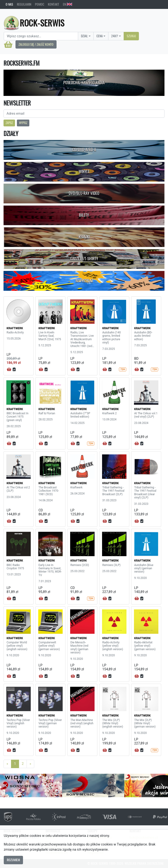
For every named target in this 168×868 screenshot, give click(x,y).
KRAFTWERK (15, 328)
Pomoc (40, 4)
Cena (100, 36)
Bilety (84, 215)
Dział (84, 36)
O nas (9, 4)
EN (68, 4)
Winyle (84, 171)
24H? (115, 36)
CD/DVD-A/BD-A (84, 150)
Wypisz (23, 123)
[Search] (41, 36)
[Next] (30, 764)
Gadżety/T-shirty (84, 259)
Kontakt (53, 4)
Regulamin (24, 4)
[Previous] (7, 764)
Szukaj (131, 36)
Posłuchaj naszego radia (84, 83)
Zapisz (9, 123)
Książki (84, 237)
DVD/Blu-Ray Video (84, 193)
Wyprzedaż (84, 281)
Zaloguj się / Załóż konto (36, 44)
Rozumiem (13, 860)
